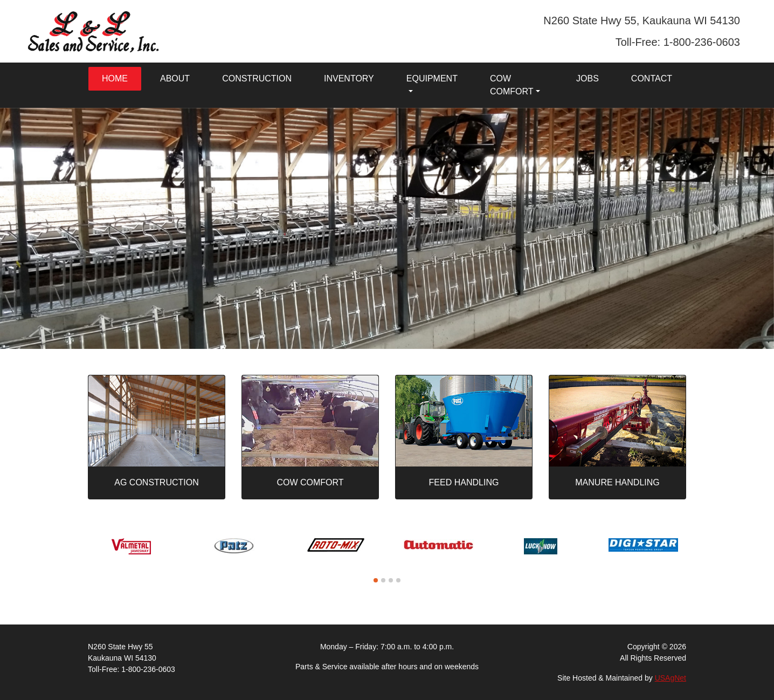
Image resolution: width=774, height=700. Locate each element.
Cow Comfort (512, 85)
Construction (257, 78)
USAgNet (671, 678)
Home (115, 78)
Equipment (432, 78)
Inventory (349, 78)
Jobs (588, 78)
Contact (652, 78)
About (175, 78)
